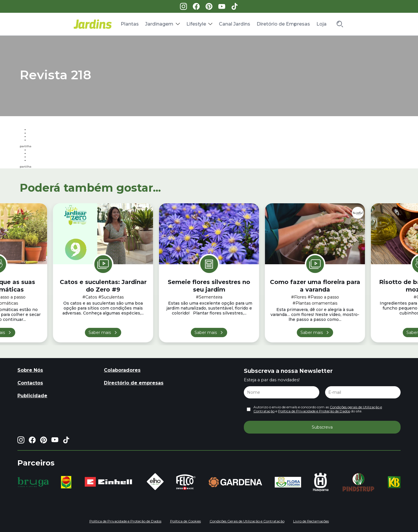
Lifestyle (196, 24)
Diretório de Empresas (283, 24)
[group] (33, 482)
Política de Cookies (185, 521)
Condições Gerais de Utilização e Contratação (247, 521)
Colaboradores (122, 370)
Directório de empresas (134, 383)
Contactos (30, 383)
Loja (321, 24)
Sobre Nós (30, 370)
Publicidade (32, 396)
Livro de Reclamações (311, 521)
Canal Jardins (235, 24)
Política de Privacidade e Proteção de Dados (314, 411)
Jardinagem (159, 24)
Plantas (130, 24)
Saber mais (100, 332)
